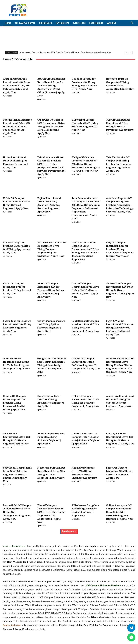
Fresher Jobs (96, 23)
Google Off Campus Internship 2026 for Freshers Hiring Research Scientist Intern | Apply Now (14, 403)
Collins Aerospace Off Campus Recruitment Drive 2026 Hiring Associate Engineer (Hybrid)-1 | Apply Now (120, 512)
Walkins (112, 23)
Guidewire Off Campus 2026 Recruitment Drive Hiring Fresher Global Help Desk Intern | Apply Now (51, 127)
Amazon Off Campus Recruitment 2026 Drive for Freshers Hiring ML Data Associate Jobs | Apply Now (65, 52)
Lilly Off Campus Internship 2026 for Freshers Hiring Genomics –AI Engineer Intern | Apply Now (120, 249)
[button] (132, 23)
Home (8, 23)
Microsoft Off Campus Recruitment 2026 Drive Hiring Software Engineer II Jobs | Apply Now (120, 290)
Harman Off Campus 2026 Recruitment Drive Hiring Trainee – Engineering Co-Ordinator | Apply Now (52, 249)
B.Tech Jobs (79, 23)
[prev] (127, 52)
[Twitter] (131, 628)
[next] (131, 52)
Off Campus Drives (25, 23)
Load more (69, 531)
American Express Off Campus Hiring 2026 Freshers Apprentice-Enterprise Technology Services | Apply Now (120, 205)
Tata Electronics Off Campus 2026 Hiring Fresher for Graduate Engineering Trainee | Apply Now (119, 164)
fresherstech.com (12, 625)
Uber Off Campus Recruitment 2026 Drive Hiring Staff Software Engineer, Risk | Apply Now (85, 290)
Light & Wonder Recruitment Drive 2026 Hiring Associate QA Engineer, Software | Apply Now (120, 328)
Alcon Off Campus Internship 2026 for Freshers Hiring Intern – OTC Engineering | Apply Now (52, 290)
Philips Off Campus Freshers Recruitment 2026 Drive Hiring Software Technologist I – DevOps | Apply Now (86, 164)
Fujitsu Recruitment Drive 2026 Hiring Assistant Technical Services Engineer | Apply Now (49, 205)
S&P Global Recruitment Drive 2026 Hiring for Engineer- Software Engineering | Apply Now (17, 475)
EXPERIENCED (45, 23)
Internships (62, 23)
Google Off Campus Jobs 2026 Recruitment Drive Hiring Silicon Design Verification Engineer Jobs (52, 365)
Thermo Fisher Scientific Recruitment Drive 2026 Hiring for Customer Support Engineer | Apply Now (17, 127)
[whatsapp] (131, 637)
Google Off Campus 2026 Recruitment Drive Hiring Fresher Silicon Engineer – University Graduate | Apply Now (120, 365)
